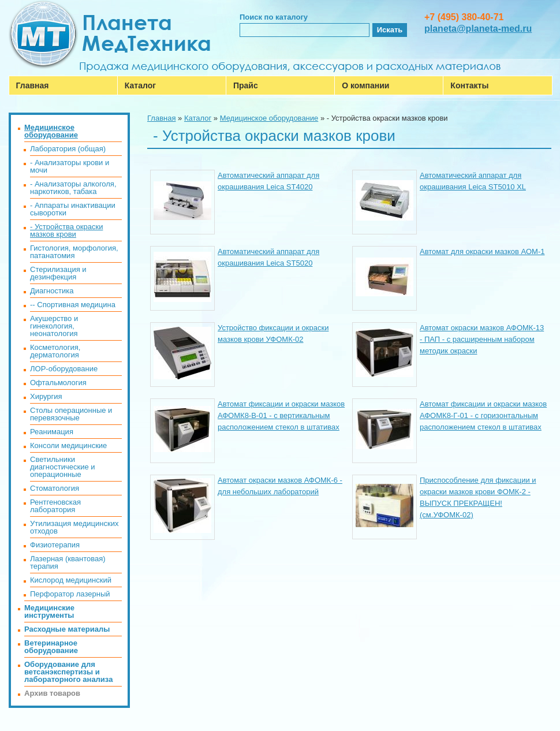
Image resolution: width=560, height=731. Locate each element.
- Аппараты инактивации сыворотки (73, 209)
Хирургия (46, 396)
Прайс (246, 85)
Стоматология (55, 488)
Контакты (469, 85)
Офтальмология (58, 383)
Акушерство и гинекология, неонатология (54, 326)
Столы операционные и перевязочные (71, 414)
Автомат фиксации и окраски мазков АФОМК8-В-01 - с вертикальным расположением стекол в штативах (281, 415)
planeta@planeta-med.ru (478, 29)
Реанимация (52, 432)
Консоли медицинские (68, 445)
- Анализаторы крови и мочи (70, 166)
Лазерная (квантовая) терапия (68, 562)
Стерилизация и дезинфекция (58, 273)
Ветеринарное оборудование (51, 647)
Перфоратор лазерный (70, 594)
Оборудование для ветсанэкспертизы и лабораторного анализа (68, 672)
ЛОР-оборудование (64, 369)
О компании (365, 85)
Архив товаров (52, 693)
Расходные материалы (67, 629)
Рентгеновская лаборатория (55, 506)
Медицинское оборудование (269, 118)
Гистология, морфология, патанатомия (74, 252)
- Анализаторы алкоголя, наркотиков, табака (73, 188)
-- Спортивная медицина (73, 305)
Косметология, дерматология (55, 351)
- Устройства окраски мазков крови (66, 230)
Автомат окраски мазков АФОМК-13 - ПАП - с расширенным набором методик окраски (482, 339)
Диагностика (52, 291)
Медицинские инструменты (49, 611)
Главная (33, 85)
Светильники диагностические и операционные (63, 467)
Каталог (140, 85)
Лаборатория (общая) (68, 149)
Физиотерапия (55, 545)
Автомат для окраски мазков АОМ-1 (482, 251)
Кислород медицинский (71, 580)
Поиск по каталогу (274, 17)
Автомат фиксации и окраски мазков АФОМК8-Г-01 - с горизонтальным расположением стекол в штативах (483, 415)
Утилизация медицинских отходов (74, 527)
